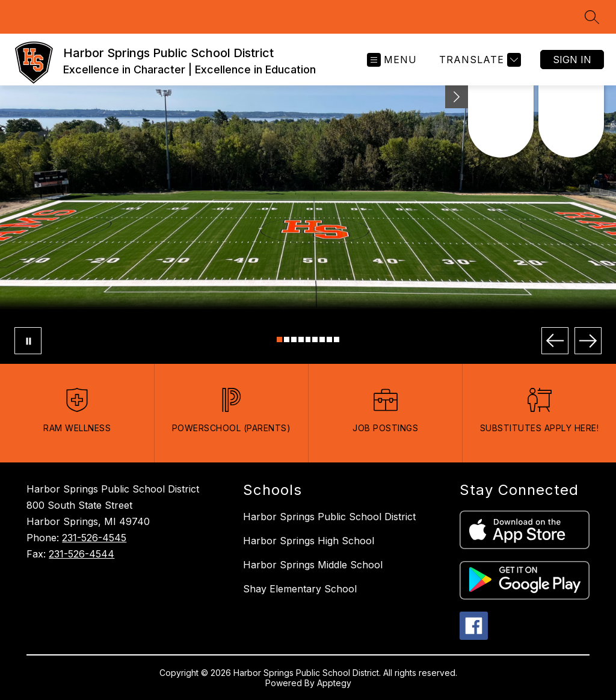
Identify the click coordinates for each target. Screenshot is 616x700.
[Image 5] (308, 339)
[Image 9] (337, 339)
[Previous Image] (555, 341)
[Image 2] (287, 339)
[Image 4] (301, 339)
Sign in (572, 60)
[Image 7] (322, 339)
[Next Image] (588, 341)
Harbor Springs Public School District (329, 517)
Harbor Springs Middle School (313, 565)
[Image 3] (294, 339)
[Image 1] (279, 339)
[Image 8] (329, 339)
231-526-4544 (82, 554)
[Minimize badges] (457, 97)
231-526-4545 (94, 538)
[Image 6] (315, 339)
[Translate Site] (479, 60)
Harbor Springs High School (309, 541)
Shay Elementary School (300, 589)
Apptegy (334, 683)
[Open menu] (392, 60)
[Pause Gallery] (28, 341)
